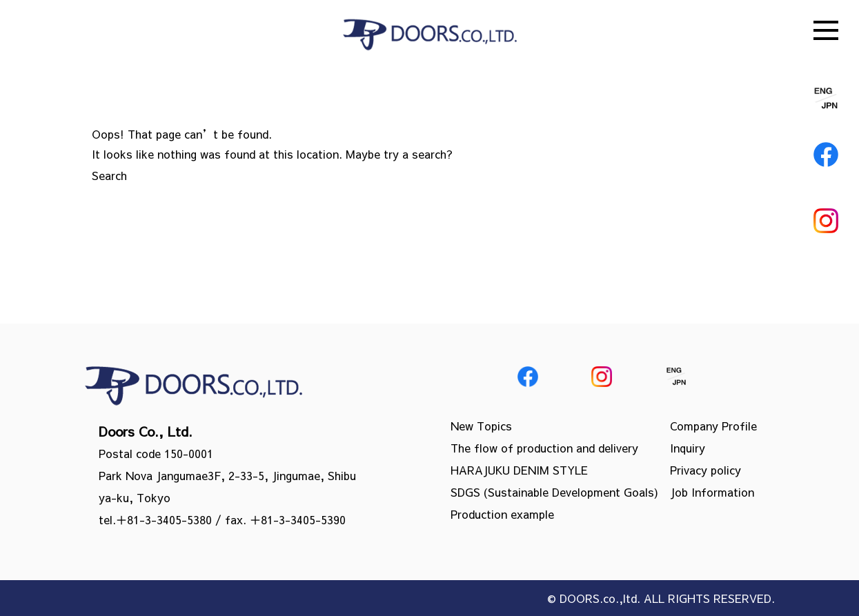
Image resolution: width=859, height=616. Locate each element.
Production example (502, 514)
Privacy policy (705, 470)
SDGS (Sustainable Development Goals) (554, 492)
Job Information (712, 492)
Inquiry (688, 448)
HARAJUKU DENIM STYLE (519, 470)
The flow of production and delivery (544, 448)
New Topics (481, 426)
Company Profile (713, 426)
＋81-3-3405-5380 (164, 519)
